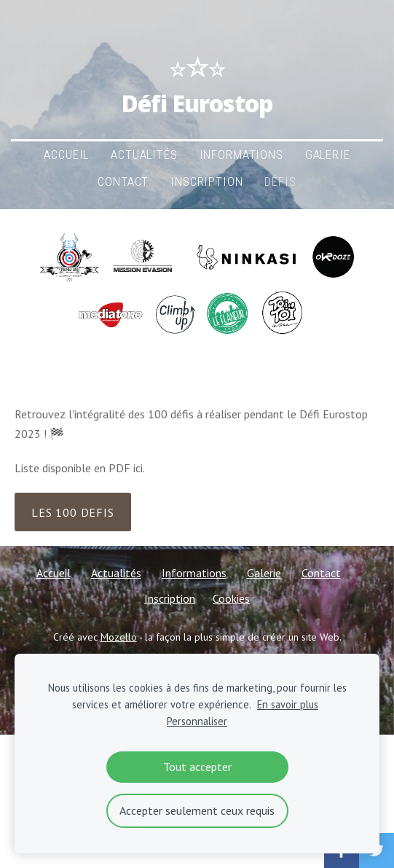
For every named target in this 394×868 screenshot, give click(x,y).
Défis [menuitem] (280, 181)
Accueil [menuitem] (66, 155)
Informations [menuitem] (241, 155)
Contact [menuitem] (123, 181)
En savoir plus (288, 704)
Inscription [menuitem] (206, 181)
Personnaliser (197, 721)
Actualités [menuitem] (144, 155)
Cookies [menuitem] (231, 598)
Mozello (119, 637)
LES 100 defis (72, 512)
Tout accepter (197, 767)
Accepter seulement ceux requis (197, 810)
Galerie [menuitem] (328, 155)
